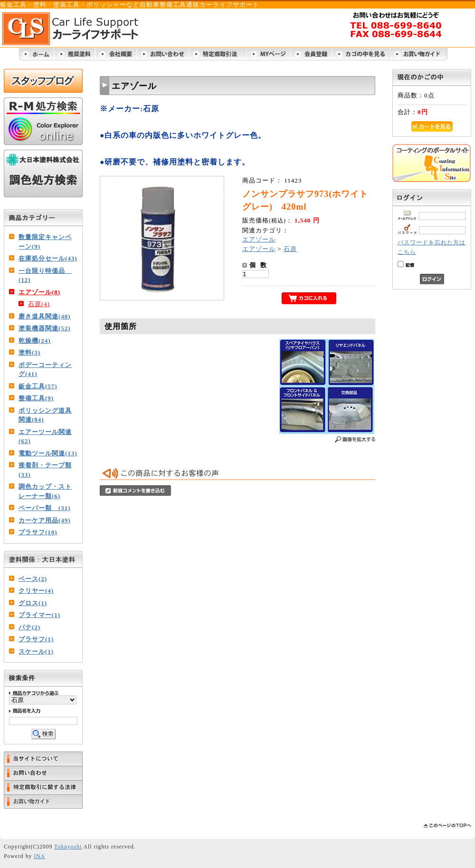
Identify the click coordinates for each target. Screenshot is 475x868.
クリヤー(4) (36, 591)
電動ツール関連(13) (48, 453)
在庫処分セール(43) (48, 258)
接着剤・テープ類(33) (45, 470)
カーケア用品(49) (45, 520)
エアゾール (259, 239)
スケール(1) (36, 651)
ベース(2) (33, 579)
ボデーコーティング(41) (45, 370)
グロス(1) (33, 603)
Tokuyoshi (68, 847)
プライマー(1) (39, 615)
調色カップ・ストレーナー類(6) (45, 491)
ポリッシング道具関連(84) (45, 415)
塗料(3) (29, 352)
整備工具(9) (36, 398)
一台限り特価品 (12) (45, 275)
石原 (290, 249)
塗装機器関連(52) (45, 328)
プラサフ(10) (38, 532)
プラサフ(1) (36, 639)
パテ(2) (29, 627)
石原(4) (39, 304)
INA (39, 856)
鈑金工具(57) (38, 386)
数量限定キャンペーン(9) (45, 242)
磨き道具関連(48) (45, 316)
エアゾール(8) (39, 292)
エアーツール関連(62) (45, 437)
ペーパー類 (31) (45, 508)
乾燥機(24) (35, 341)
